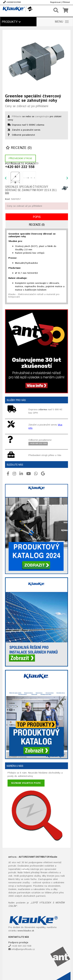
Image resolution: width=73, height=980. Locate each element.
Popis (37, 217)
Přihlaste (17, 117)
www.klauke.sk (26, 931)
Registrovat (55, 2)
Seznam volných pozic (26, 783)
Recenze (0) (19, 148)
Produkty (11, 22)
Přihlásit (66, 2)
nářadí (25, 869)
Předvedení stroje (20, 158)
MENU (62, 22)
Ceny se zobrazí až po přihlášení (27, 106)
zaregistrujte (42, 117)
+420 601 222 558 (20, 167)
